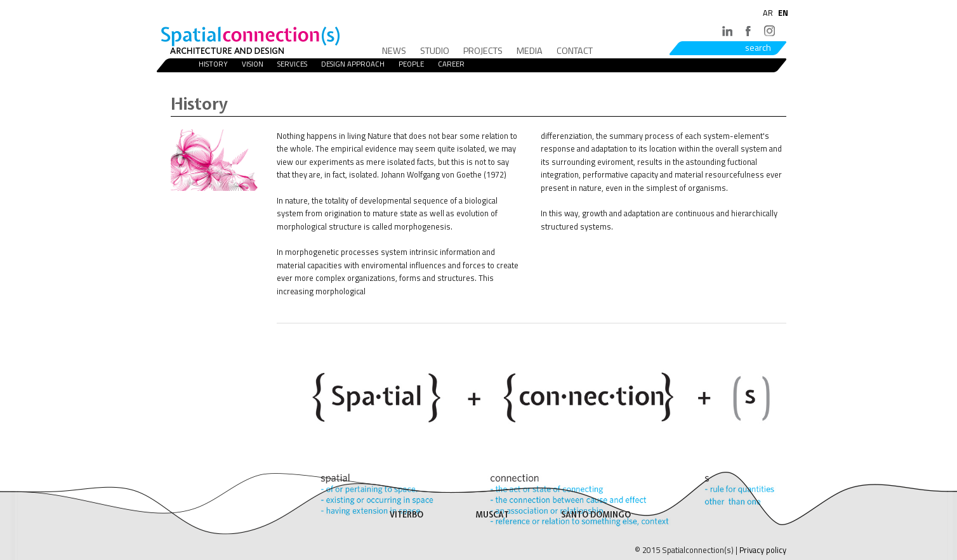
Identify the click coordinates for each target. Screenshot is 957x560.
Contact (575, 51)
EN (783, 13)
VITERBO (406, 515)
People (411, 64)
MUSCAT (492, 515)
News (394, 51)
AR (768, 13)
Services (292, 64)
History (213, 64)
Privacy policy (763, 550)
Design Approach (353, 64)
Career (451, 64)
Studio (435, 51)
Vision (253, 64)
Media (530, 51)
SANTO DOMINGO (596, 515)
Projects (483, 51)
